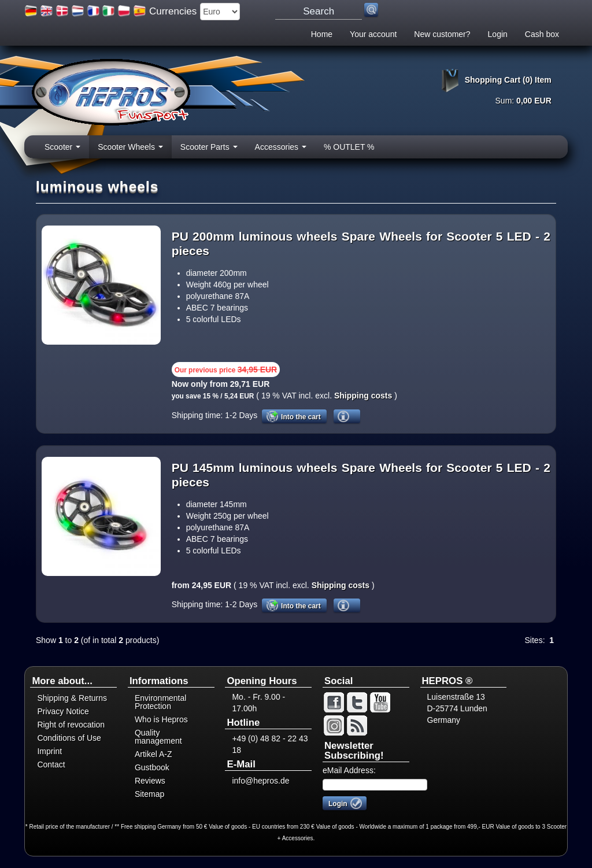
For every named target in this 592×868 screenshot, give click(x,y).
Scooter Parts (209, 150)
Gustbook (152, 767)
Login (498, 34)
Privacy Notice (63, 711)
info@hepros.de (260, 781)
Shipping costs (362, 396)
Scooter (62, 150)
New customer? (442, 34)
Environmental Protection (161, 702)
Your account (373, 34)
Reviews (150, 781)
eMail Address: (349, 770)
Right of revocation (71, 725)
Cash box (542, 34)
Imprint (49, 751)
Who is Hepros (161, 719)
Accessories (281, 150)
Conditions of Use (69, 738)
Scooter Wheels (130, 150)
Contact (51, 764)
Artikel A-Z (153, 754)
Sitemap (149, 794)
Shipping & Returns (72, 698)
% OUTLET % (349, 147)
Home (322, 34)
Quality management (158, 737)
